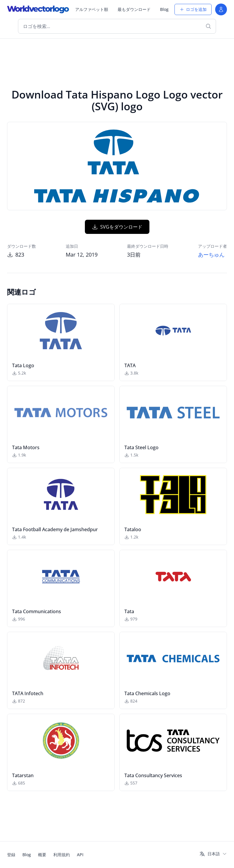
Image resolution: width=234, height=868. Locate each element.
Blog (164, 9)
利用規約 (62, 855)
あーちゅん (211, 255)
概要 (42, 855)
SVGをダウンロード (117, 227)
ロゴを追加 (193, 9)
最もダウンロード (134, 9)
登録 (11, 855)
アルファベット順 (92, 9)
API (80, 855)
